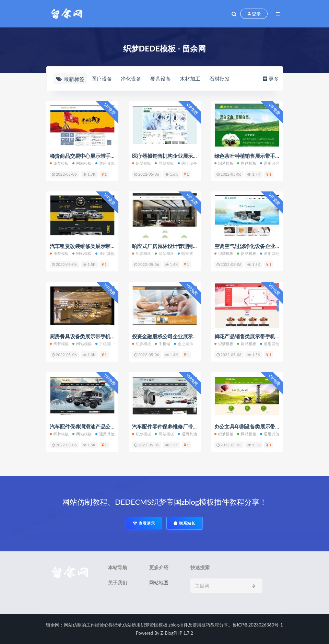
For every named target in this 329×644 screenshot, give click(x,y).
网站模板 (82, 163)
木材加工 (190, 79)
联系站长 (185, 523)
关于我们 (118, 582)
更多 (270, 79)
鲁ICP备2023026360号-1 (258, 625)
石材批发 (220, 79)
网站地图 (159, 582)
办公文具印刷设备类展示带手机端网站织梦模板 (268, 426)
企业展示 (184, 344)
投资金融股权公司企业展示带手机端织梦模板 (183, 336)
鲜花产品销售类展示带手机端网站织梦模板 (263, 336)
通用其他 (105, 163)
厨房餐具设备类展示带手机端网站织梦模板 (98, 336)
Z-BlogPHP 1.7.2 (177, 633)
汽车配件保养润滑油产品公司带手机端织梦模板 (103, 426)
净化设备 (131, 79)
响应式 (185, 253)
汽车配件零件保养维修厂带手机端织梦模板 (180, 426)
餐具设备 (161, 79)
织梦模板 (59, 163)
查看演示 (144, 523)
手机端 (103, 344)
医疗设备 (102, 79)
